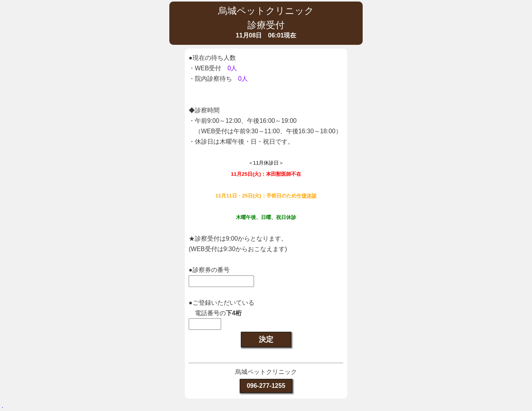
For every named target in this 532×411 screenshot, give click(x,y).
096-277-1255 (266, 386)
